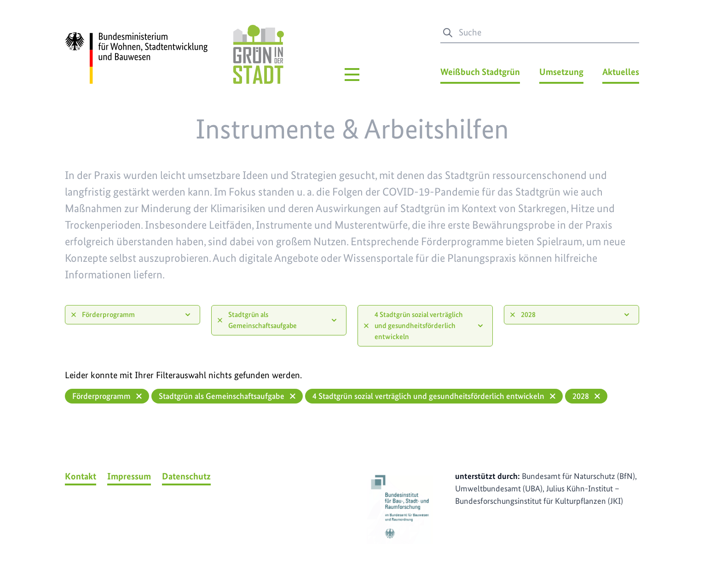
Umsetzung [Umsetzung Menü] (561, 72)
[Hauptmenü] (352, 75)
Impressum (129, 476)
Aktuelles (621, 72)
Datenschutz (186, 476)
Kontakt (81, 476)
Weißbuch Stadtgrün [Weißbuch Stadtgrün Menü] (480, 72)
